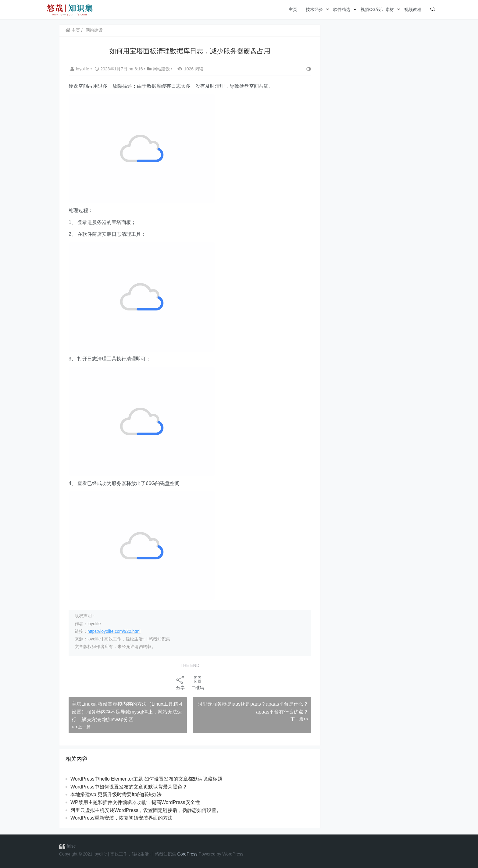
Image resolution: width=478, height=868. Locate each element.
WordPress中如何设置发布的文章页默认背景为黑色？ (129, 787)
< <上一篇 (81, 727)
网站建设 (94, 30)
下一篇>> (299, 719)
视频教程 (413, 9)
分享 (180, 683)
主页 (293, 9)
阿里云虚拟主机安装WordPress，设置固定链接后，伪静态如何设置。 (146, 810)
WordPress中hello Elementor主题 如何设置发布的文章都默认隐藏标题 (146, 779)
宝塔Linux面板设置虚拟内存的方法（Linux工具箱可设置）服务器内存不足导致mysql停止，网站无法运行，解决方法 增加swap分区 (127, 712)
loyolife (80, 69)
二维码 (198, 683)
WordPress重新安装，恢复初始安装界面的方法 (121, 818)
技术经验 (314, 9)
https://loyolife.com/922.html (114, 631)
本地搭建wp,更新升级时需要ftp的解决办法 (116, 794)
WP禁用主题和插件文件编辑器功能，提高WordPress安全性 (135, 802)
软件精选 (342, 9)
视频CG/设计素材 (377, 9)
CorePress (187, 854)
